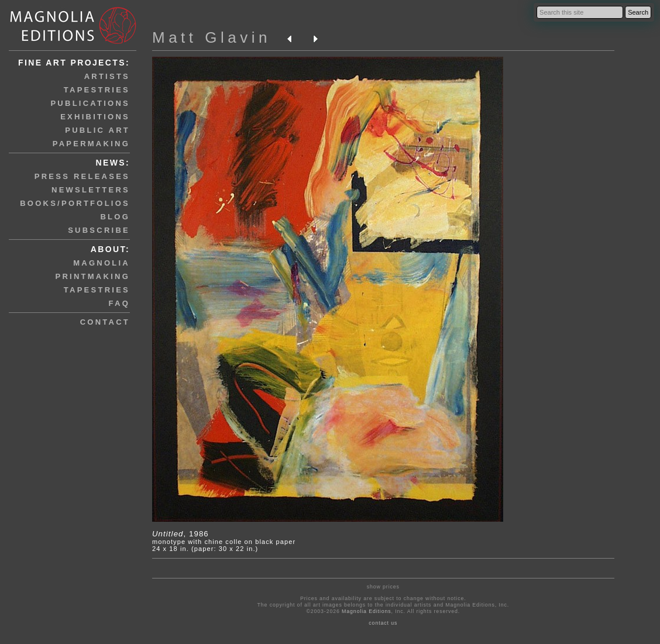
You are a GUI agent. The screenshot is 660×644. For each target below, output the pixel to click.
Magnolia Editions (366, 611)
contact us (383, 623)
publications (90, 103)
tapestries (97, 90)
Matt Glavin (212, 37)
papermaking (91, 144)
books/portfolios (75, 203)
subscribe (99, 230)
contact (105, 322)
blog (115, 217)
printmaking (93, 276)
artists (107, 76)
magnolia (102, 263)
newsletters (91, 190)
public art (97, 130)
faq (119, 303)
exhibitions (95, 117)
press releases (82, 176)
